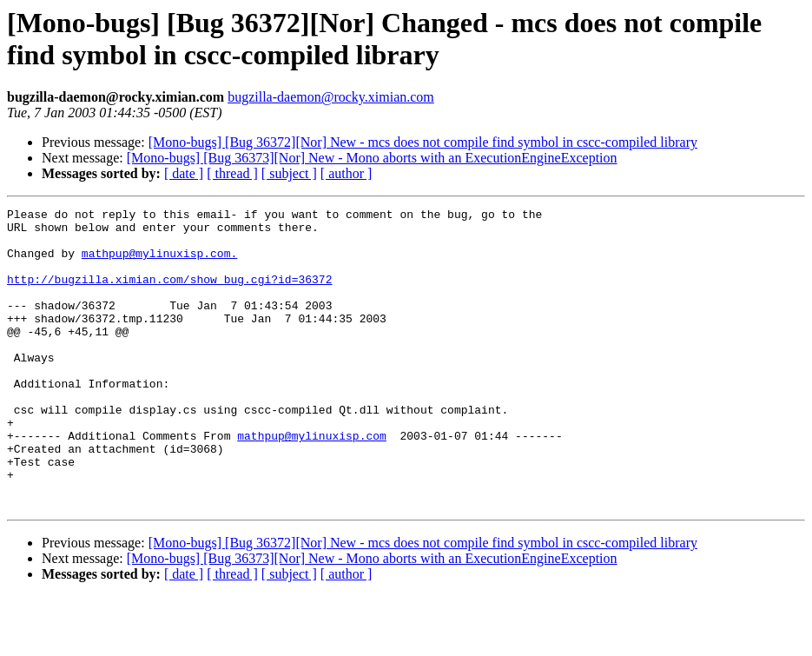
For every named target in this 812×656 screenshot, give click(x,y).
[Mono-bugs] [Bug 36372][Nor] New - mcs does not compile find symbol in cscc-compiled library (423, 142)
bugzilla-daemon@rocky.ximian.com (331, 97)
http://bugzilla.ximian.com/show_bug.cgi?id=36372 (169, 295)
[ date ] (184, 173)
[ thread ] (232, 173)
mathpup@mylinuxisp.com (312, 482)
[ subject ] (289, 173)
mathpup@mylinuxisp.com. (159, 263)
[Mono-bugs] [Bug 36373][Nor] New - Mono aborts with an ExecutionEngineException (372, 158)
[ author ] (347, 173)
